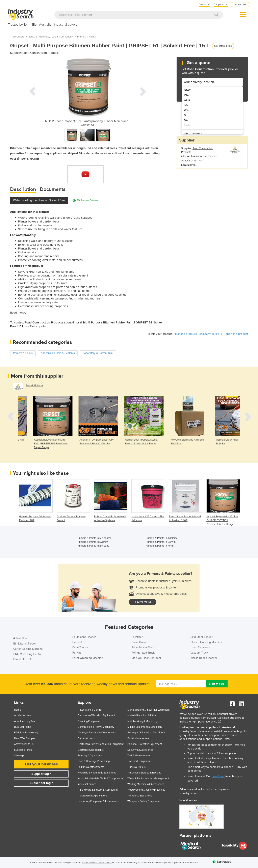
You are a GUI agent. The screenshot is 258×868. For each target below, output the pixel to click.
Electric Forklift (22, 659)
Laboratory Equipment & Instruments (98, 801)
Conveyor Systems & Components (97, 733)
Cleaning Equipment (89, 721)
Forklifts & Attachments (91, 767)
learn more (143, 602)
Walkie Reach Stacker (204, 658)
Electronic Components (91, 750)
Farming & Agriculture (90, 756)
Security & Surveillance (140, 750)
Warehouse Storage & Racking (144, 773)
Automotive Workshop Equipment (96, 715)
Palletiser (137, 637)
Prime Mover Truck (143, 647)
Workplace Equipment (140, 796)
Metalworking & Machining (142, 721)
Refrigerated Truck (143, 653)
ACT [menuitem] (187, 120)
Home (18, 710)
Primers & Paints (86, 37)
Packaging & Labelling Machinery (146, 733)
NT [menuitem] (186, 115)
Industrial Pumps (87, 784)
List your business (41, 764)
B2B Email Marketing (26, 733)
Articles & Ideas (23, 715)
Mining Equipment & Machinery (145, 727)
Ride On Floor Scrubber (146, 658)
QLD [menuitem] (187, 100)
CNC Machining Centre (28, 654)
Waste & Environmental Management (148, 779)
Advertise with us (24, 744)
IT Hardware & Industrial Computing (98, 790)
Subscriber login (41, 783)
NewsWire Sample (24, 738)
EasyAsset (218, 776)
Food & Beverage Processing (94, 761)
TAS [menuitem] (187, 125)
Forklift (77, 653)
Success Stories (23, 750)
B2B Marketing (23, 727)
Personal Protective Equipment (145, 744)
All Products (17, 37)
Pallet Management (138, 738)
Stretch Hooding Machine (206, 642)
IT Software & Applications (92, 796)
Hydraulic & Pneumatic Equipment (97, 773)
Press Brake (139, 642)
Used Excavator (200, 647)
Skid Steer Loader (202, 637)
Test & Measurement (139, 756)
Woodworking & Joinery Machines (146, 790)
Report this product (236, 334)
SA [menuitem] (186, 105)
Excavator (78, 642)
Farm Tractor (80, 647)
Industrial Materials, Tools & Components (51, 37)
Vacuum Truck (199, 653)
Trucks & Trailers (136, 767)
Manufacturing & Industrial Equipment (148, 710)
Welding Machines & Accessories (146, 784)
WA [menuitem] (186, 110)
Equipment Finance (84, 637)
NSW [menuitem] (187, 90)
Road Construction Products (41, 53)
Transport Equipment (139, 761)
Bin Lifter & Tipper (25, 644)
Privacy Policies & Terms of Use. (97, 863)
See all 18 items (35, 386)
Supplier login (41, 774)
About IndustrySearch (26, 721)
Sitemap (19, 756)
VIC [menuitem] (186, 95)
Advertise (240, 4)
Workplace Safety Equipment (144, 801)
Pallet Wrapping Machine (88, 658)
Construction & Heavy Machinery (96, 727)
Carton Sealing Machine (28, 649)
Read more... (18, 313)
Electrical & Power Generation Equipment (101, 744)
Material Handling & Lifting (142, 715)
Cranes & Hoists (87, 738)
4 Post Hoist (21, 638)
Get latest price (223, 46)
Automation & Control (90, 710)
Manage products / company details (197, 334)
